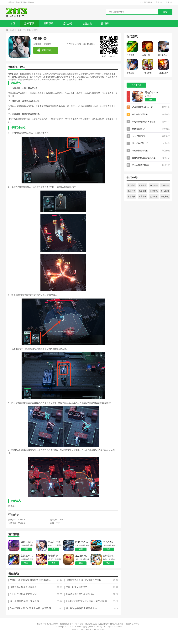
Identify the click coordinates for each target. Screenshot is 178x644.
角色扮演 (143, 185)
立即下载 (44, 50)
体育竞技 (143, 197)
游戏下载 (169, 2)
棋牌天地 (154, 197)
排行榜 (105, 23)
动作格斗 (154, 185)
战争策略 (143, 191)
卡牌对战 (154, 191)
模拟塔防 (131, 197)
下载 (150, 100)
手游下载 (27, 30)
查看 (26, 549)
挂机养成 (165, 197)
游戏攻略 (68, 23)
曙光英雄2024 (152, 92)
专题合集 (87, 23)
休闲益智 (165, 185)
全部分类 (131, 185)
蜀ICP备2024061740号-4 (93, 629)
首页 (13, 23)
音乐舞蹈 (165, 191)
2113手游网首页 (146, 2)
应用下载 (159, 2)
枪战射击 (131, 191)
